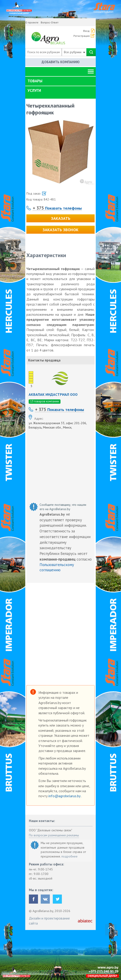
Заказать (61, 218)
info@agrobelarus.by (65, 796)
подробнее (69, 856)
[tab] (60, 81)
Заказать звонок (60, 230)
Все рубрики (75, 52)
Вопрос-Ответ (50, 22)
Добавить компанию (61, 62)
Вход (86, 31)
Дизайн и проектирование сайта (49, 921)
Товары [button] (35, 81)
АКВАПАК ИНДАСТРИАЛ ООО (53, 394)
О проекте (32, 22)
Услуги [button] (34, 90)
